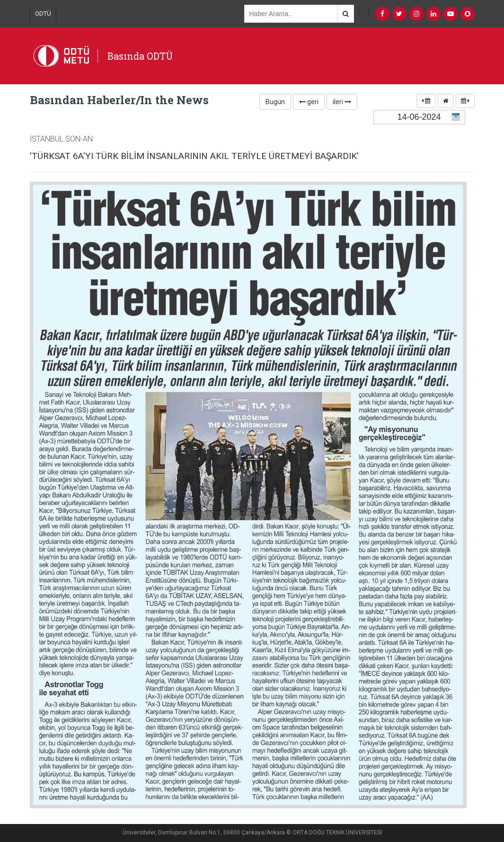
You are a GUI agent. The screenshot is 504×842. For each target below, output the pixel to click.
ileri (342, 102)
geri (309, 102)
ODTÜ (43, 13)
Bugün (275, 102)
